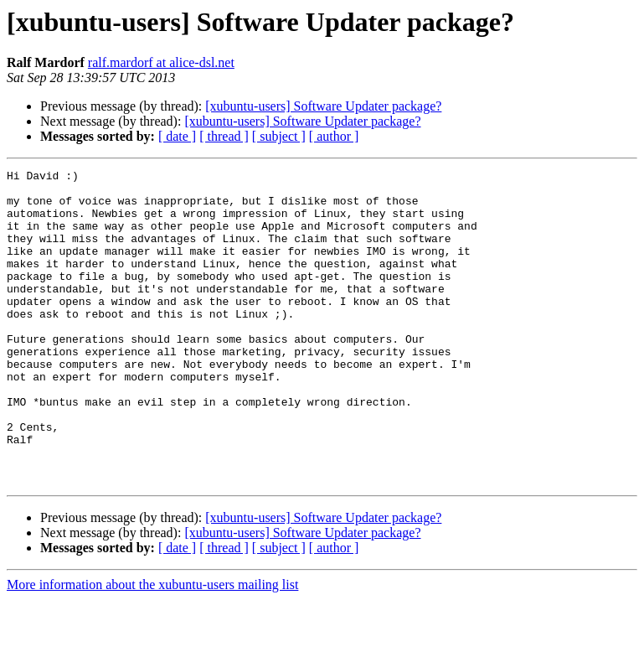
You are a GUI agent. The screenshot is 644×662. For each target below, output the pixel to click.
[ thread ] (224, 136)
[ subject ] (279, 136)
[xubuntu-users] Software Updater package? (323, 106)
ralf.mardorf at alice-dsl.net (161, 62)
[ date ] (177, 136)
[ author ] (334, 136)
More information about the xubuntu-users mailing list (152, 647)
